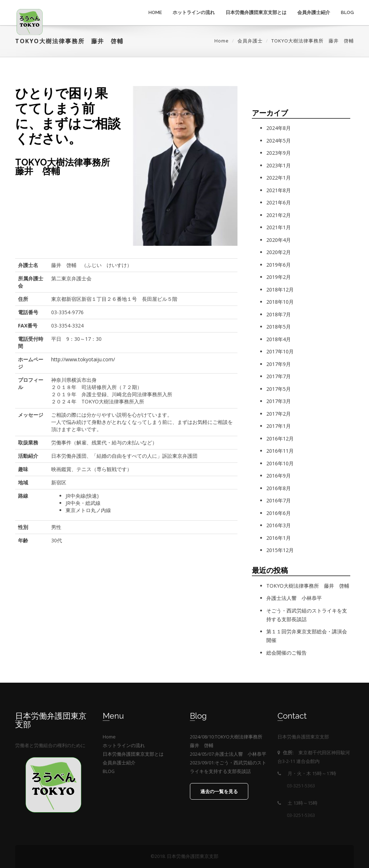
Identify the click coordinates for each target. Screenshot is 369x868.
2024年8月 (279, 128)
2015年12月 (280, 550)
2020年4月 (279, 240)
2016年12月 (280, 438)
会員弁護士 (250, 41)
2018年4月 (279, 339)
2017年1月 (279, 426)
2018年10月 (280, 302)
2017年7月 (279, 376)
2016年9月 (279, 476)
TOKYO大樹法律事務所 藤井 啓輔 (308, 586)
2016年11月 (280, 451)
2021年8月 (279, 190)
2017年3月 (279, 401)
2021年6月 (279, 202)
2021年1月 (279, 227)
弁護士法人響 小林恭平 (294, 598)
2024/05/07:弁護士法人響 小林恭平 (228, 754)
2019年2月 (279, 277)
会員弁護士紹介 (314, 12)
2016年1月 (279, 538)
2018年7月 (279, 314)
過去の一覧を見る (219, 792)
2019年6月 (279, 265)
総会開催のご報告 (286, 653)
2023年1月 (279, 165)
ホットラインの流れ (194, 12)
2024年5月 (279, 141)
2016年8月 (279, 488)
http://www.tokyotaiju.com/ (83, 359)
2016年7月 (279, 500)
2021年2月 (279, 215)
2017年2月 (279, 414)
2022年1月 (279, 178)
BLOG (347, 12)
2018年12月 (280, 290)
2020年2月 (279, 252)
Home (155, 12)
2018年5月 (279, 327)
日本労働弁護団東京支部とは (256, 12)
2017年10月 (280, 351)
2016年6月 (279, 513)
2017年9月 (279, 364)
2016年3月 (279, 525)
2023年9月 (279, 153)
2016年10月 (280, 463)
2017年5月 (279, 389)
